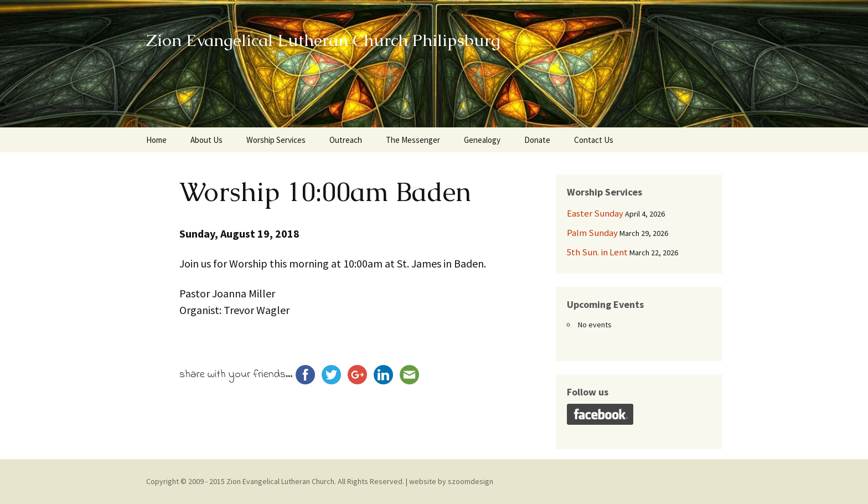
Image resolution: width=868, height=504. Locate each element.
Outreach (346, 140)
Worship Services (276, 140)
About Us (206, 140)
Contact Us (594, 140)
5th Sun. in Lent (597, 252)
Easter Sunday (595, 213)
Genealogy (482, 140)
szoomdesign (471, 481)
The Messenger (413, 140)
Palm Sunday (592, 233)
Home (156, 140)
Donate (537, 140)
